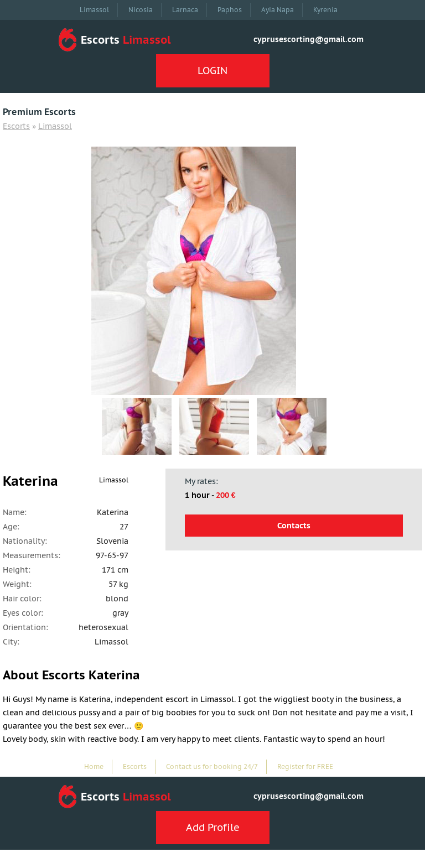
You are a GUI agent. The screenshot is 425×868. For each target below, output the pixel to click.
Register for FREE (305, 766)
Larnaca (185, 10)
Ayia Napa (278, 10)
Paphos (230, 10)
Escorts (16, 126)
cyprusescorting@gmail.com (309, 39)
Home (94, 766)
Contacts (294, 526)
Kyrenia (325, 10)
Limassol (94, 10)
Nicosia (141, 10)
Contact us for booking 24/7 (212, 766)
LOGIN (212, 71)
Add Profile (213, 827)
